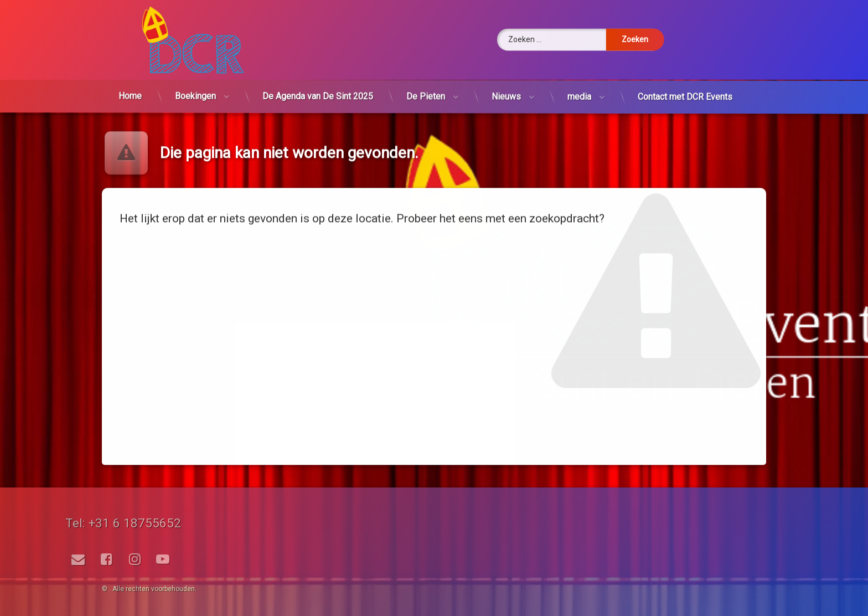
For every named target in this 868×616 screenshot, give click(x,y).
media (579, 98)
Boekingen (196, 83)
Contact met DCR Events (685, 102)
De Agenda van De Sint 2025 (318, 87)
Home (130, 80)
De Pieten (426, 92)
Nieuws (507, 95)
